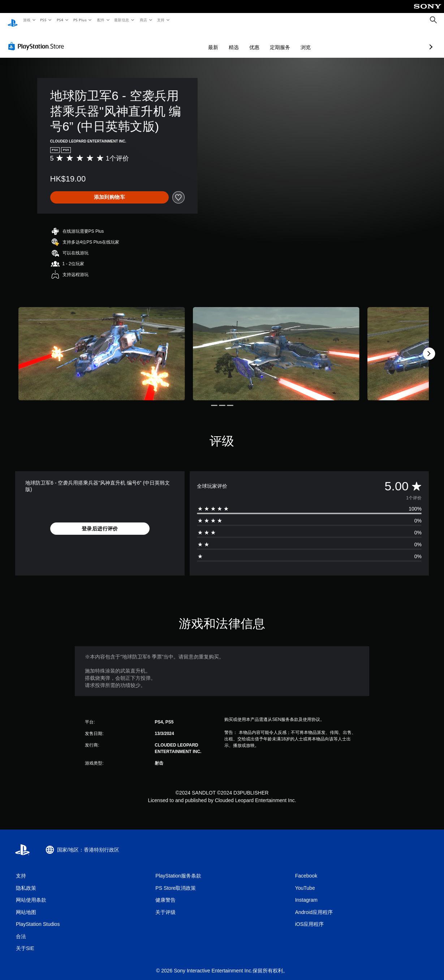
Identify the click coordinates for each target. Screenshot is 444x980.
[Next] (429, 347)
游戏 (27, 20)
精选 (195, 40)
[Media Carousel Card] (102, 347)
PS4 (60, 20)
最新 (175, 40)
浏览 (267, 40)
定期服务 (242, 40)
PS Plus (80, 20)
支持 (161, 20)
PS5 (44, 20)
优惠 (216, 40)
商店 (144, 20)
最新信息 (122, 20)
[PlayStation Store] (38, 39)
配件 (101, 20)
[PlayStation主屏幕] (13, 20)
